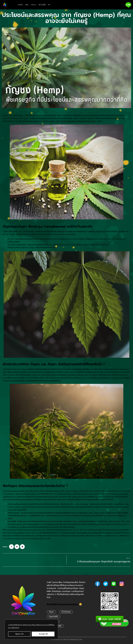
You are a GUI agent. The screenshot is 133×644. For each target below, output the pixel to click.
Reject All (19, 634)
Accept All (43, 634)
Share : (6, 547)
